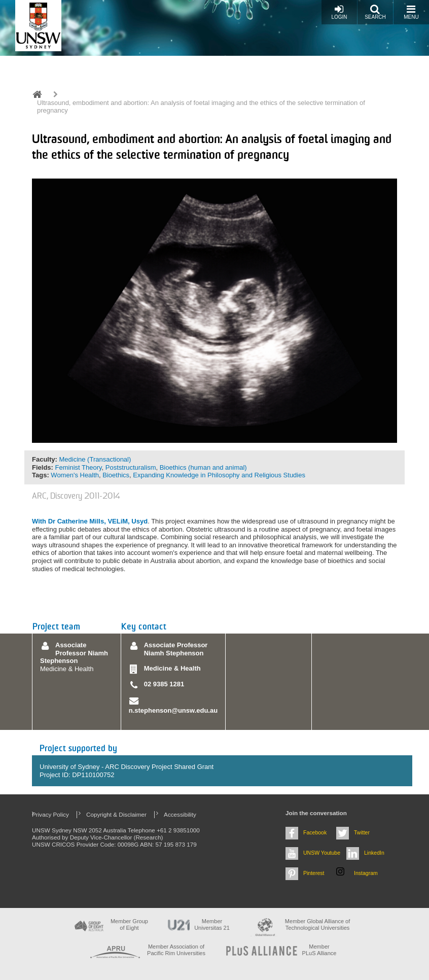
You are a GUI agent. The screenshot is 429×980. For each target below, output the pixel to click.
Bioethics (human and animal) (203, 467)
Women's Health (75, 475)
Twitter (362, 832)
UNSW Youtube (322, 853)
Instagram (366, 873)
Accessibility (180, 814)
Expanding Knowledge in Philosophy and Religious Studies (219, 475)
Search (375, 12)
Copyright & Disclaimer (116, 814)
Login (339, 12)
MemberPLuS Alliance (319, 950)
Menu (411, 12)
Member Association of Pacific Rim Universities (176, 950)
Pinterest (314, 873)
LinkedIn (374, 853)
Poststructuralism (131, 467)
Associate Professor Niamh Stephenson (74, 653)
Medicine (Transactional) (95, 459)
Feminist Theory (79, 467)
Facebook (315, 832)
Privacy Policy (50, 814)
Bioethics (116, 475)
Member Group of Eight (129, 924)
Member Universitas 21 (212, 924)
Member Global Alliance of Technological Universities (317, 924)
